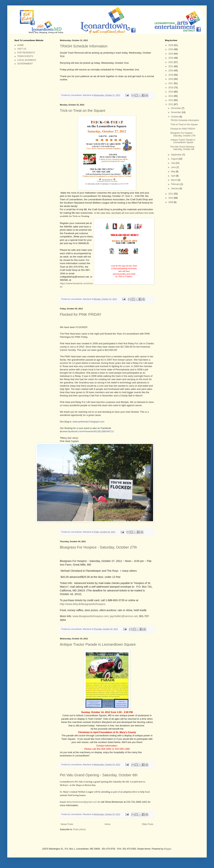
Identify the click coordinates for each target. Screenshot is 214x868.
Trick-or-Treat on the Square (83, 111)
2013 (171, 100)
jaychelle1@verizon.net (124, 616)
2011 (171, 194)
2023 (171, 58)
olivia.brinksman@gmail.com (82, 805)
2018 (171, 79)
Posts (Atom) (79, 833)
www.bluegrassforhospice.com (90, 616)
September (177, 155)
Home (108, 827)
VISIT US (22, 49)
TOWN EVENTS (25, 56)
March (174, 180)
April (173, 176)
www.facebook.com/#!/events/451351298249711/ (88, 431)
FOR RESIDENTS (26, 53)
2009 (171, 202)
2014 (171, 96)
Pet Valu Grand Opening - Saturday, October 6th (99, 778)
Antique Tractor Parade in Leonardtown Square (98, 644)
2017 (171, 83)
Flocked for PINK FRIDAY (81, 314)
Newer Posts (67, 827)
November (176, 112)
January (175, 189)
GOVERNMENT (25, 64)
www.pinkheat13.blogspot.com (89, 422)
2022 (171, 62)
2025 (171, 49)
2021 (171, 66)
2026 (171, 45)
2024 (171, 54)
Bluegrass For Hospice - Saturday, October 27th (98, 547)
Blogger (168, 852)
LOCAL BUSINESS (27, 60)
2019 (171, 75)
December (176, 108)
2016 (171, 88)
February (176, 184)
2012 (171, 104)
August (175, 159)
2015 (171, 92)
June (174, 167)
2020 (171, 71)
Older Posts (148, 827)
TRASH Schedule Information (84, 46)
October (175, 117)
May (173, 172)
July (173, 163)
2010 (171, 198)
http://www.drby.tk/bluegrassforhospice (83, 604)
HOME (20, 45)
